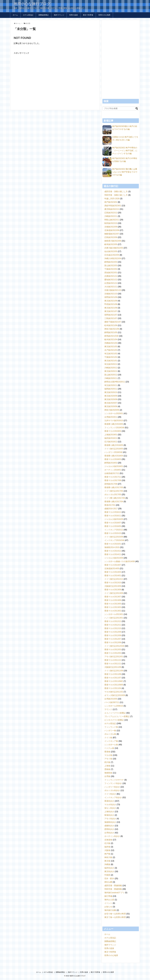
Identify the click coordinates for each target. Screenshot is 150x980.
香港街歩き (109, 801)
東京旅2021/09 (111, 301)
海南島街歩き (110, 822)
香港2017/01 (110, 505)
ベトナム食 (109, 748)
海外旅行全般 (110, 910)
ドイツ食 (108, 738)
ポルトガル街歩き (112, 790)
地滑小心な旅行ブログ (32, 4)
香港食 (107, 752)
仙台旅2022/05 (111, 251)
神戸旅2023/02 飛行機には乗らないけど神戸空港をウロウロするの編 (125, 172)
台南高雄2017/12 (112, 473)
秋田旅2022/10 (111, 223)
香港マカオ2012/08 (113, 635)
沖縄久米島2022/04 (113, 258)
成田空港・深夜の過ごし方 (116, 192)
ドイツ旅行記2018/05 (114, 449)
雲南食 (107, 769)
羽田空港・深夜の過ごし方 (116, 195)
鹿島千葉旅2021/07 (113, 322)
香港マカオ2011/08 (113, 674)
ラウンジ (108, 709)
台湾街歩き (109, 833)
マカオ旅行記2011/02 (114, 692)
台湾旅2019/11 (111, 417)
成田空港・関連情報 (113, 886)
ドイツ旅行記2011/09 (114, 671)
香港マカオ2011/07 (113, 678)
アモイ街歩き (110, 819)
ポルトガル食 (110, 734)
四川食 (107, 762)
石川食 (107, 843)
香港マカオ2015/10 (113, 533)
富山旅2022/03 (111, 266)
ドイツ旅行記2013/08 (114, 593)
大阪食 (107, 850)
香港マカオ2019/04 (113, 431)
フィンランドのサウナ (114, 780)
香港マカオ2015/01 (113, 544)
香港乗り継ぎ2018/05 (114, 445)
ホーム (15, 15)
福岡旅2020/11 (111, 389)
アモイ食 (108, 759)
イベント (108, 903)
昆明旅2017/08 (111, 484)
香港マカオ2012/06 (113, 642)
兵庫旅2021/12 (111, 276)
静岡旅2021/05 (111, 332)
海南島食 (108, 773)
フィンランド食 (111, 727)
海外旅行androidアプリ (114, 893)
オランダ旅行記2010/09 (115, 695)
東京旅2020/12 (111, 371)
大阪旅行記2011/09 (113, 667)
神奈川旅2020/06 (112, 410)
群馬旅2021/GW (111, 336)
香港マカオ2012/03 (113, 650)
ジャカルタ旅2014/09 (114, 558)
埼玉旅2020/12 (111, 364)
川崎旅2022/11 (111, 216)
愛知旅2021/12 (111, 280)
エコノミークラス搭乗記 (115, 713)
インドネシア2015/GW (114, 540)
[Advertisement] (55, 79)
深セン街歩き (110, 808)
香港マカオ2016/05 (113, 526)
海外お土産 (109, 900)
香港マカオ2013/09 (113, 590)
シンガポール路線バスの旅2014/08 (120, 561)
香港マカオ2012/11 (113, 625)
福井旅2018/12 (111, 438)
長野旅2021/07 (111, 315)
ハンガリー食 (110, 731)
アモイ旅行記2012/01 (114, 657)
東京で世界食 (88, 15)
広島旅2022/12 (111, 213)
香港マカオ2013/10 (113, 583)
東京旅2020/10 (111, 392)
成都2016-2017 (111, 509)
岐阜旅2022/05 (111, 244)
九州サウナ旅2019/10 (114, 421)
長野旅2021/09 (111, 297)
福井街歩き (109, 868)
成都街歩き (109, 826)
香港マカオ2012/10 (113, 628)
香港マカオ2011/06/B (114, 685)
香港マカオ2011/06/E (114, 681)
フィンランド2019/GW (114, 428)
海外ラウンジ (59, 15)
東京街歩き (109, 871)
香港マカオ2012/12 (113, 621)
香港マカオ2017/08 (113, 480)
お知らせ (108, 907)
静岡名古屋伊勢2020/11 (115, 382)
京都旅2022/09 (111, 227)
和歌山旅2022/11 (112, 220)
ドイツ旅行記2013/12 (114, 579)
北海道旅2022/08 (112, 230)
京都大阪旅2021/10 (113, 290)
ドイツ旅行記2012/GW (114, 646)
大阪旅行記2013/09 (113, 586)
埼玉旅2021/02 (111, 354)
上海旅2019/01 (111, 435)
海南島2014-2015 (112, 547)
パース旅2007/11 (112, 702)
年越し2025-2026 (112, 199)
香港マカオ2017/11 (113, 477)
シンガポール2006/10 (114, 706)
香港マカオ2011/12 (113, 660)
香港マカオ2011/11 (113, 664)
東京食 (107, 861)
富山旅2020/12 (111, 375)
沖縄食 (107, 864)
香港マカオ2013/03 (113, 607)
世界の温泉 (74, 15)
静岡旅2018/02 (111, 463)
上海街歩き (109, 812)
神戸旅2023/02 (111, 202)
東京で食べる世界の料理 (115, 917)
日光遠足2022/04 (112, 255)
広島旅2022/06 (111, 237)
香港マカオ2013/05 (113, 604)
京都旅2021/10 (111, 294)
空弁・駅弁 (109, 879)
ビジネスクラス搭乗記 (114, 720)
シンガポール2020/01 (114, 413)
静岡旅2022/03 (111, 262)
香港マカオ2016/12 (113, 512)
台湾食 (107, 776)
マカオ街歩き (110, 805)
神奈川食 (108, 857)
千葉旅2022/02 (111, 269)
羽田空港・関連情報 (113, 889)
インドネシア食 (111, 741)
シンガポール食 (111, 745)
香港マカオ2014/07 (113, 565)
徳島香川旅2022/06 (113, 241)
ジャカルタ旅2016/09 (114, 519)
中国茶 (107, 875)
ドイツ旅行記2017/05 (114, 491)
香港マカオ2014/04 (113, 572)
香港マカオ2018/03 (113, 459)
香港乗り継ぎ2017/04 (114, 502)
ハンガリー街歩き (112, 787)
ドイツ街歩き (110, 794)
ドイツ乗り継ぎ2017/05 (115, 498)
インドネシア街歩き (113, 797)
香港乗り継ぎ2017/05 (114, 487)
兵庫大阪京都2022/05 (114, 248)
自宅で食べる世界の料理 (115, 914)
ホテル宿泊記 (28, 15)
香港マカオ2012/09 (113, 632)
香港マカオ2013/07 (113, 597)
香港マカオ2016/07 (113, 523)
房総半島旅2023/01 (113, 206)
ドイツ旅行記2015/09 (114, 537)
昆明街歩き (109, 829)
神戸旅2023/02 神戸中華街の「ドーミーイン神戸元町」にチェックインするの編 (125, 151)
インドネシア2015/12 (114, 530)
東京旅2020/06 (111, 406)
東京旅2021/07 (111, 311)
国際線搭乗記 (44, 15)
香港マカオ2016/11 (113, 516)
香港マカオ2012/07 (113, 639)
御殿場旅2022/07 (112, 234)
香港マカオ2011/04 (113, 688)
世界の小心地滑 (104, 15)
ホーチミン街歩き (112, 836)
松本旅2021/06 (111, 325)
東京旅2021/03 (111, 347)
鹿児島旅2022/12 (112, 209)
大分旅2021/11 (111, 287)
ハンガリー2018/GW (113, 452)
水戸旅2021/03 (111, 350)
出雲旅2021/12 (111, 283)
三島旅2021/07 (111, 318)
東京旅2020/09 (111, 396)
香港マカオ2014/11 (113, 554)
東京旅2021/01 (111, 361)
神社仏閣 (108, 882)
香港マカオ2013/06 (113, 600)
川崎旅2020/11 (111, 378)
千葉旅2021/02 (111, 357)
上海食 (107, 766)
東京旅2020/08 (111, 399)
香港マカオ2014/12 (113, 551)
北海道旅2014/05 (112, 568)
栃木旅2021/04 (111, 339)
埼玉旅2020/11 (111, 385)
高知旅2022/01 (111, 273)
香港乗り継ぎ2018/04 (114, 456)
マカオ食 (108, 755)
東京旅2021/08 (111, 308)
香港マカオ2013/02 (113, 611)
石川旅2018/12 (111, 442)
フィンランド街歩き (113, 783)
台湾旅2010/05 (111, 699)
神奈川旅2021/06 (112, 329)
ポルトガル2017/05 (113, 494)
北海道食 (108, 840)
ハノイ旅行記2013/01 (114, 618)
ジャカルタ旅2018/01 (114, 466)
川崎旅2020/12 (111, 368)
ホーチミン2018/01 (113, 470)
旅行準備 (108, 896)
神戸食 (107, 854)
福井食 (107, 847)
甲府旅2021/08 (111, 304)
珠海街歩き (109, 815)
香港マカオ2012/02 (113, 653)
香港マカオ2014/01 (113, 576)
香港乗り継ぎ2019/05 (114, 424)
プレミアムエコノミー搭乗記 (117, 716)
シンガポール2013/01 (114, 614)
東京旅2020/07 (111, 403)
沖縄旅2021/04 (111, 343)
